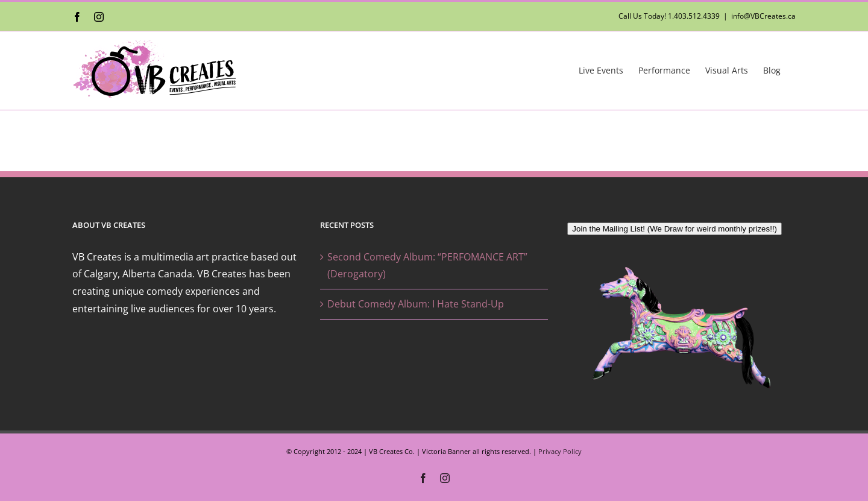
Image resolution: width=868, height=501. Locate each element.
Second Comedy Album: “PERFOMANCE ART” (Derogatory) (427, 266)
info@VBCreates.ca (763, 16)
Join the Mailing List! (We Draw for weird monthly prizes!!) (675, 229)
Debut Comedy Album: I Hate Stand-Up (416, 304)
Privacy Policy (560, 451)
